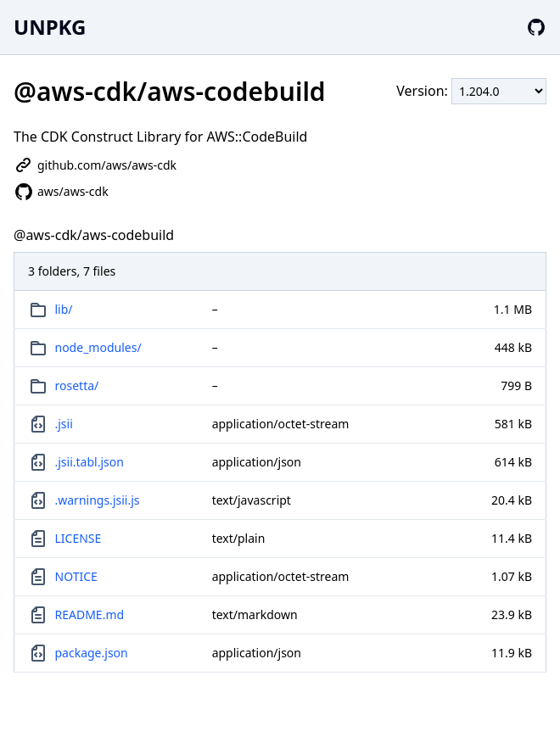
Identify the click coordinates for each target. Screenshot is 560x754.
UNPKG (50, 27)
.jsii (64, 424)
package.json (92, 653)
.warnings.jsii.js (98, 500)
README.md (90, 614)
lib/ (64, 309)
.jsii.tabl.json (90, 462)
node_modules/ (98, 347)
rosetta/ (77, 385)
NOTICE (76, 576)
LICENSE (78, 538)
